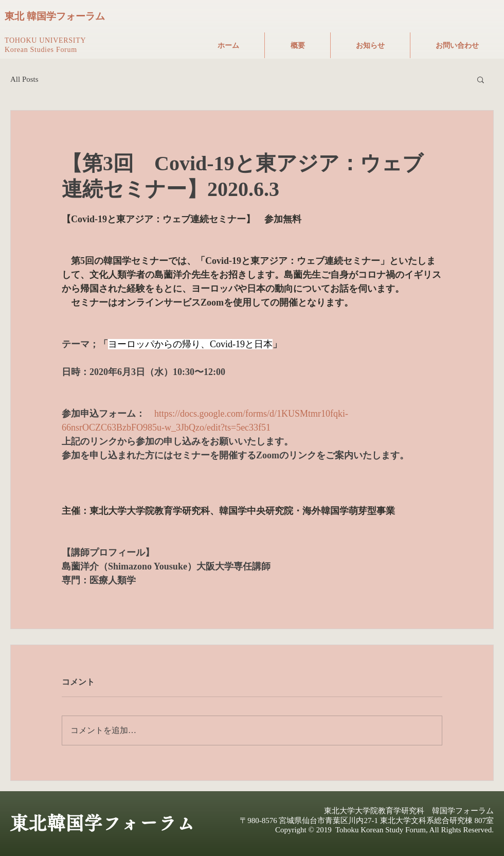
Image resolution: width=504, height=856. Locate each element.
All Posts (24, 79)
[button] (481, 79)
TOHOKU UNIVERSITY (45, 40)
